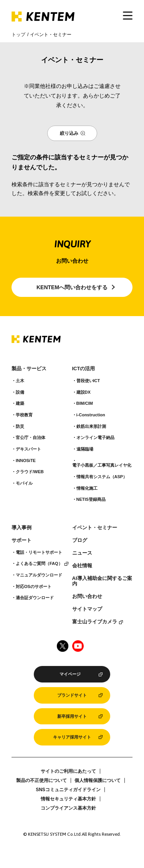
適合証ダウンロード (35, 598)
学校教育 (24, 415)
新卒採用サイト (72, 716)
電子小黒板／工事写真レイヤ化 (102, 465)
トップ (18, 35)
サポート (22, 540)
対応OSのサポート (34, 586)
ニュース (82, 553)
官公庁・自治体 (31, 437)
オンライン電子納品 (95, 437)
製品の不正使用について (41, 780)
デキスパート (28, 449)
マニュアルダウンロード (39, 575)
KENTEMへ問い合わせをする (72, 287)
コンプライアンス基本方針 (68, 808)
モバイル (24, 483)
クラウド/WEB (30, 472)
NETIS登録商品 (91, 499)
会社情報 (82, 566)
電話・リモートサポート (39, 552)
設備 (20, 392)
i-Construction (91, 415)
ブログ (80, 540)
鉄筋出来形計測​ (91, 426)
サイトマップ (87, 609)
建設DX (84, 392)
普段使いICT (88, 381)
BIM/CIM (85, 403)
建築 (20, 403)
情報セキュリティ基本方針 (68, 799)
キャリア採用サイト (72, 737)
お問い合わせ (87, 596)
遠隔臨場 (85, 449)
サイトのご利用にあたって (68, 771)
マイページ (70, 674)
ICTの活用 (84, 369)
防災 (20, 426)
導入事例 (22, 528)
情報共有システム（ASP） (102, 477)
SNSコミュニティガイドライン (68, 790)
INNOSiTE (26, 461)
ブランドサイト (72, 695)
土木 (20, 381)
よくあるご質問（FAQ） (39, 563)
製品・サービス (29, 369)
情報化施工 (87, 488)
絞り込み (69, 133)
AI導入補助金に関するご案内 (102, 581)
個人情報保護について (98, 780)
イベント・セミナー (95, 528)
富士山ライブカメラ (95, 622)
